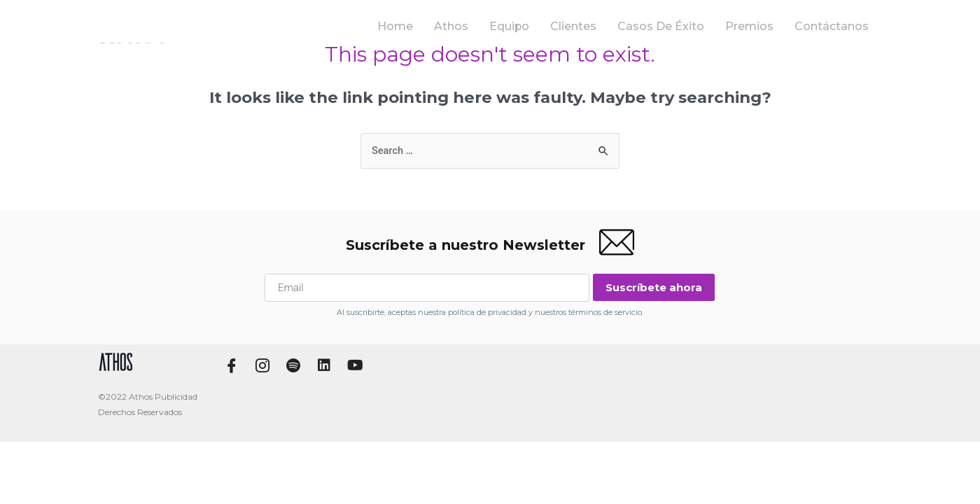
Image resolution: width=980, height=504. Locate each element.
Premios (756, 26)
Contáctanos (834, 26)
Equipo (527, 26)
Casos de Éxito (673, 26)
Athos (471, 26)
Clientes (590, 26)
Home (417, 26)
